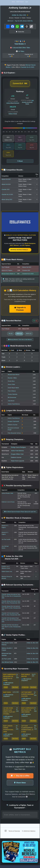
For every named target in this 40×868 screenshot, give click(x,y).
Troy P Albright (5, 268)
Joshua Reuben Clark (7, 494)
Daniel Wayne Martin (13, 388)
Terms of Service (14, 834)
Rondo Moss (11, 382)
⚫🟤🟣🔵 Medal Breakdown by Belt (17, 347)
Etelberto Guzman (13, 425)
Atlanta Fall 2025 (6, 180)
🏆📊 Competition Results (12, 171)
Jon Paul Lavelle (6, 540)
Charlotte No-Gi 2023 (7, 195)
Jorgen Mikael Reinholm (13, 104)
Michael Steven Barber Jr (8, 274)
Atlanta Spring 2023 (7, 200)
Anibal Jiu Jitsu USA (19, 16)
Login (27, 2)
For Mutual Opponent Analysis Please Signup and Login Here (20, 512)
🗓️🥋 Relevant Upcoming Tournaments (18, 586)
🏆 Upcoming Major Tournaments (15, 669)
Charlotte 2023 (5, 190)
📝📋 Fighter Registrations (13, 468)
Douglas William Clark (17, 455)
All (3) (11, 334)
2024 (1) (19, 334)
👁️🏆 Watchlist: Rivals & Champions (17, 519)
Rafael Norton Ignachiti (17, 462)
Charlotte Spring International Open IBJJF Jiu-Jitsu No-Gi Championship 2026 (11, 597)
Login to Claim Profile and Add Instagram (20, 12)
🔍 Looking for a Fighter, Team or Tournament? (20, 809)
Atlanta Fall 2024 (6, 185)
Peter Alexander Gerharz (14, 434)
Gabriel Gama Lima (7, 572)
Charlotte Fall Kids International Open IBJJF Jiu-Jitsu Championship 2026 (11, 627)
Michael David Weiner (14, 375)
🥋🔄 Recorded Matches (12, 321)
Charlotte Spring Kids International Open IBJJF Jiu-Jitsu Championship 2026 (11, 609)
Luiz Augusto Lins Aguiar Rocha (28, 103)
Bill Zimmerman (12, 398)
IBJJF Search (20, 2)
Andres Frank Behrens (14, 405)
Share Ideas (20, 785)
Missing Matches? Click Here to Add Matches (20, 340)
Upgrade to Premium (20, 309)
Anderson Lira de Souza (8, 503)
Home (13, 2)
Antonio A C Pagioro (7, 271)
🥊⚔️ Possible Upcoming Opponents (17, 486)
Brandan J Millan (12, 379)
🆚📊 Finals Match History (13, 260)
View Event (15, 688)
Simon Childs (11, 385)
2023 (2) (29, 334)
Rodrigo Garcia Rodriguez (18, 448)
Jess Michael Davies (7, 663)
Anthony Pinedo (13, 114)
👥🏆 (12, 558)
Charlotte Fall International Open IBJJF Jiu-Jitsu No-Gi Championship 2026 (11, 621)
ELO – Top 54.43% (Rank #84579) (20, 22)
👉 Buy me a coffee (20, 778)
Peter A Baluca (12, 392)
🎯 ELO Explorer (9, 74)
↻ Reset (20, 162)
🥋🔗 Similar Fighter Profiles (13, 636)
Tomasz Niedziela (13, 395)
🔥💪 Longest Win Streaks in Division (17, 411)
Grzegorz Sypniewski (13, 422)
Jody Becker (11, 401)
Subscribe (20, 32)
